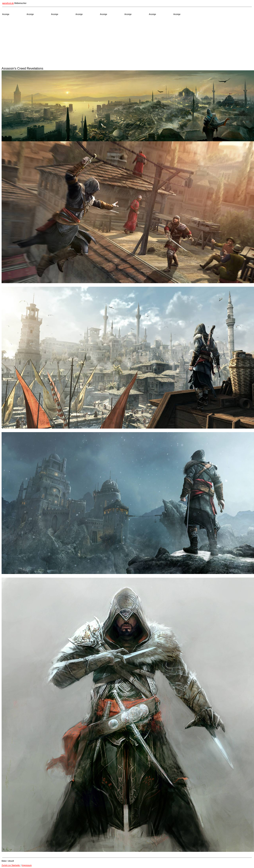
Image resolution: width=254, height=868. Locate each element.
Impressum (27, 865)
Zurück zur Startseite (11, 865)
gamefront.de (8, 3)
